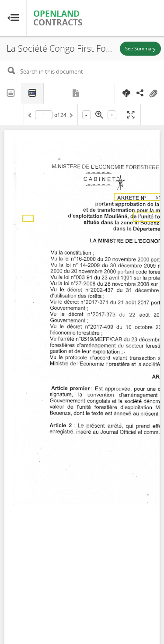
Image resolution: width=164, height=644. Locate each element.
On (153, 94)
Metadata (76, 93)
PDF (33, 94)
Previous (31, 117)
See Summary (140, 48)
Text (11, 93)
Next (70, 117)
